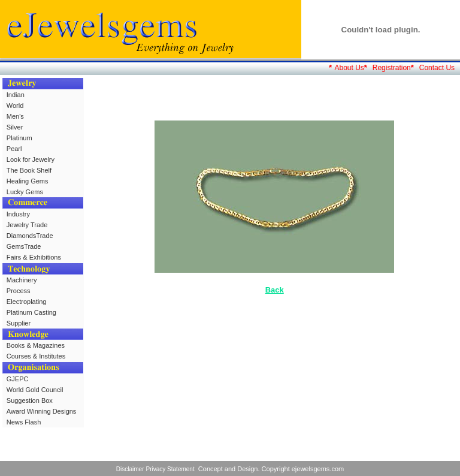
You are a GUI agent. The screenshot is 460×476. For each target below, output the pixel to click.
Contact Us (437, 68)
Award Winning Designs (42, 411)
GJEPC (18, 379)
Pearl (14, 149)
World (15, 106)
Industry (18, 214)
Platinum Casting (31, 312)
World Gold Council (35, 390)
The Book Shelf (29, 170)
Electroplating (27, 302)
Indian (16, 95)
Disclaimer (130, 469)
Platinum (19, 138)
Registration (392, 68)
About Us (349, 68)
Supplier (19, 323)
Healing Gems (28, 181)
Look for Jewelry (31, 159)
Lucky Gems (25, 192)
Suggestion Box (30, 400)
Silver (15, 127)
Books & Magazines (36, 345)
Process (19, 291)
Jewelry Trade (27, 225)
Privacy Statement (170, 469)
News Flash (24, 422)
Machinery (22, 280)
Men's (15, 116)
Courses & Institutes (36, 356)
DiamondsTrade (30, 236)
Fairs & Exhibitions (34, 257)
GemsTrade (24, 246)
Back (275, 290)
